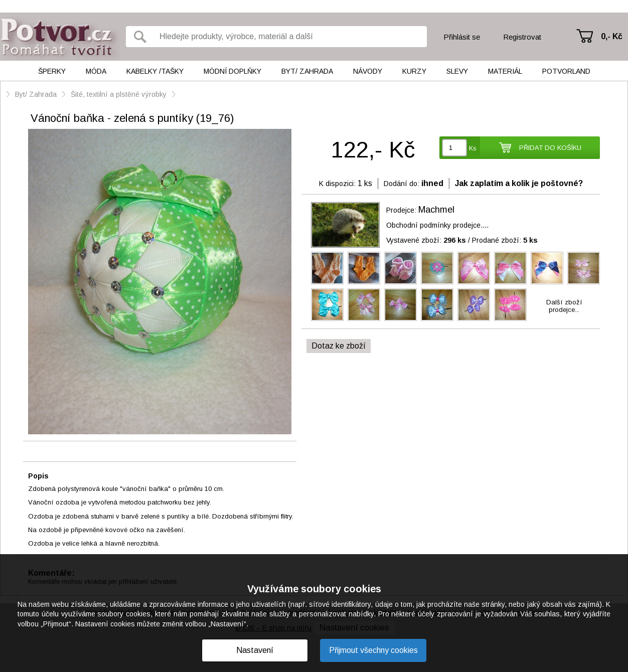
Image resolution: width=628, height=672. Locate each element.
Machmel (436, 210)
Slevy (457, 71)
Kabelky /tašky (155, 71)
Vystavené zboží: (426, 240)
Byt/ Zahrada (307, 71)
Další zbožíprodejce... (564, 306)
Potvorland (566, 71)
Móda (96, 71)
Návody (368, 71)
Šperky (52, 71)
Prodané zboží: (505, 240)
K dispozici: (337, 184)
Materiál (505, 71)
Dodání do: (402, 184)
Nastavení (255, 650)
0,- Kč (612, 36)
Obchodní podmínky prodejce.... (437, 225)
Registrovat (522, 37)
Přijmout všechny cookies (373, 650)
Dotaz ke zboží (339, 346)
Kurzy (414, 71)
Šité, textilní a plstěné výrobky (120, 94)
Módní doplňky (232, 71)
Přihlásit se (462, 37)
